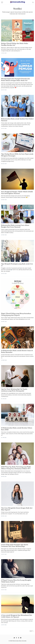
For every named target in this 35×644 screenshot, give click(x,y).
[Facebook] (16, 638)
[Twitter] (14, 638)
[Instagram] (19, 638)
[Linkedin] (21, 638)
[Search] (33, 2)
